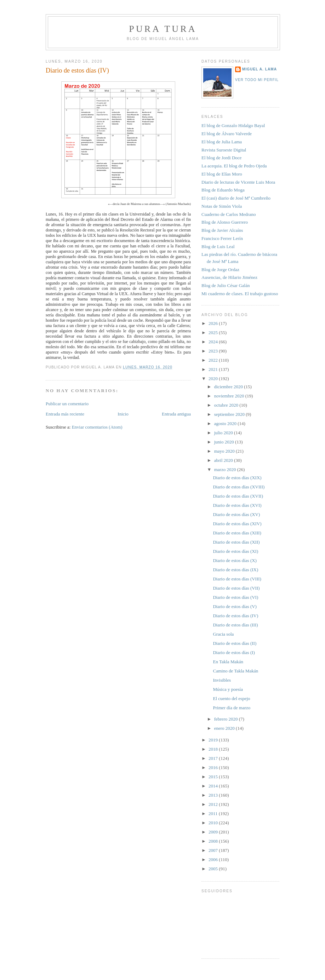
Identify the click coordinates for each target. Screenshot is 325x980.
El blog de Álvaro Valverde (227, 134)
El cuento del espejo (231, 698)
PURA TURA (163, 29)
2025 (214, 333)
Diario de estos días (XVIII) (239, 487)
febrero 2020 (227, 719)
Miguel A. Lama (260, 69)
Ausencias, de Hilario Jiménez (229, 277)
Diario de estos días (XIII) (237, 533)
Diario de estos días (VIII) (237, 579)
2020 (214, 379)
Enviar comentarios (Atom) (97, 427)
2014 (214, 786)
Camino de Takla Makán (235, 671)
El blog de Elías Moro (222, 174)
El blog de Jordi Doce (221, 158)
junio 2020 (225, 442)
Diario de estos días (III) (235, 625)
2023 (214, 351)
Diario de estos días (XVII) (238, 496)
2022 (214, 360)
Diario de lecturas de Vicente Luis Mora (238, 182)
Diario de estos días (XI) (235, 551)
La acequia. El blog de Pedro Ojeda (234, 166)
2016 (214, 767)
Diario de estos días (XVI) (237, 505)
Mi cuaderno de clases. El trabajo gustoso (240, 294)
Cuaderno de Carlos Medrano (229, 214)
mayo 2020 (225, 451)
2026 (214, 323)
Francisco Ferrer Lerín (222, 238)
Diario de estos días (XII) (236, 542)
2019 (214, 740)
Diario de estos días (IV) (77, 70)
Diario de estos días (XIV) (237, 524)
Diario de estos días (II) (235, 643)
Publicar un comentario (67, 404)
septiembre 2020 (230, 414)
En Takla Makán (228, 662)
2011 (214, 813)
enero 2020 (225, 728)
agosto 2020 (226, 423)
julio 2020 (224, 433)
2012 (214, 804)
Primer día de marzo (232, 708)
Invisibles (222, 680)
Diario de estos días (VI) (235, 597)
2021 (214, 369)
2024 (214, 342)
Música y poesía (228, 689)
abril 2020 (224, 460)
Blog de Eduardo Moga (223, 190)
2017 (214, 758)
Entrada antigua (176, 414)
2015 (214, 777)
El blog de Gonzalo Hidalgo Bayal (233, 125)
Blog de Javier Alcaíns (222, 230)
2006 (214, 859)
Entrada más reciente (65, 414)
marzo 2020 (226, 469)
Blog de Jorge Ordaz (220, 270)
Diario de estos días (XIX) (237, 478)
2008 (214, 841)
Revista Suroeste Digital (224, 150)
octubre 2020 (227, 405)
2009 (214, 832)
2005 (214, 869)
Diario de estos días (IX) (235, 570)
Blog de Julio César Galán (226, 285)
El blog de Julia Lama (222, 142)
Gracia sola (223, 634)
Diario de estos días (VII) (236, 588)
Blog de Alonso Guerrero (225, 222)
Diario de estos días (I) (234, 652)
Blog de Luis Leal (218, 247)
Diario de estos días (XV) (236, 514)
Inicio (123, 414)
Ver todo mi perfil (257, 80)
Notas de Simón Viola (222, 206)
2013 (214, 795)
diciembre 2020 (229, 387)
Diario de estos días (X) (235, 560)
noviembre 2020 (230, 396)
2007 (214, 850)
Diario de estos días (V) (235, 606)
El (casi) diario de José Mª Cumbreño (236, 198)
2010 (214, 823)
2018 (214, 749)
